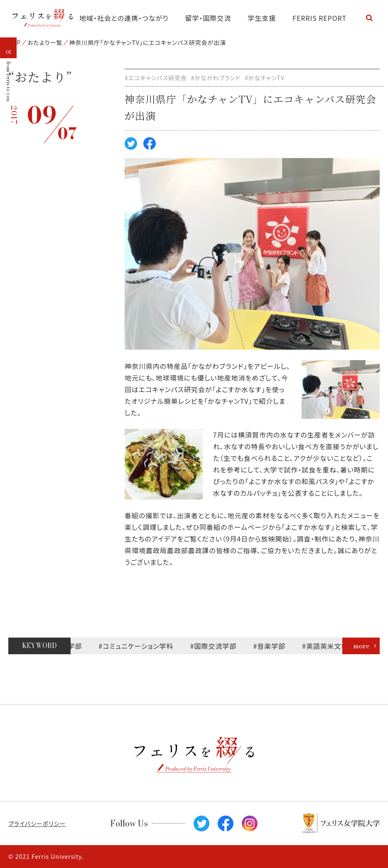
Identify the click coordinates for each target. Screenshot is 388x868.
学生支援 (262, 18)
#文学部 (75, 646)
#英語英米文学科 (334, 646)
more (361, 646)
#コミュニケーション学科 (142, 646)
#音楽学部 (275, 646)
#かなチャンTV (265, 78)
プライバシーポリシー (37, 823)
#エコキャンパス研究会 (156, 78)
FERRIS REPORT (319, 18)
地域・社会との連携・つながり (124, 18)
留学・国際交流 (208, 18)
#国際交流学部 (219, 646)
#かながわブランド (216, 78)
